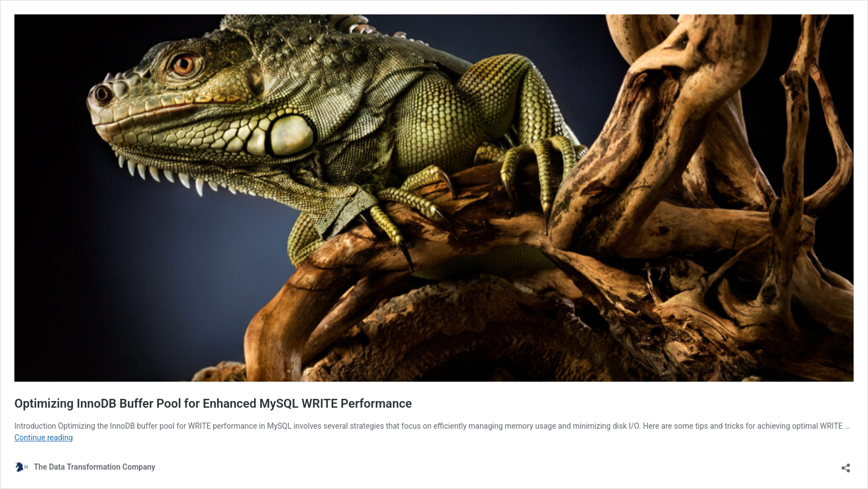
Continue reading (44, 438)
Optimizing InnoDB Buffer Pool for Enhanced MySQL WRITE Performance (213, 404)
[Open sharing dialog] (846, 464)
